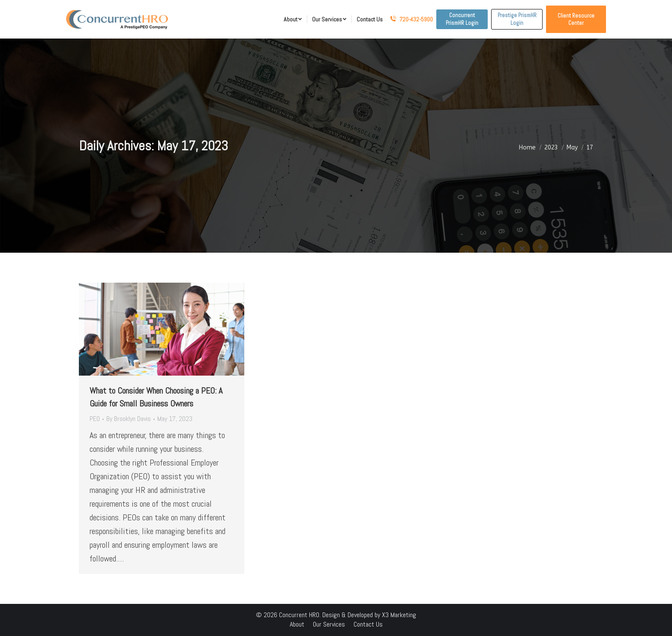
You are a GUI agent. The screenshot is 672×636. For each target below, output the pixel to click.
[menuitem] (293, 19)
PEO (95, 419)
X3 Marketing (399, 615)
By (129, 419)
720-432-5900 (411, 19)
